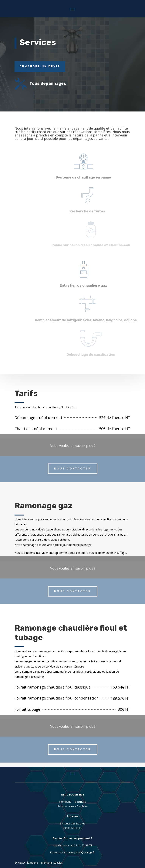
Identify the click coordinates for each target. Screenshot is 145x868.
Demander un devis (40, 67)
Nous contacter (73, 465)
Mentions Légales (52, 863)
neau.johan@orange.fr (81, 852)
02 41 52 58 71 (83, 845)
